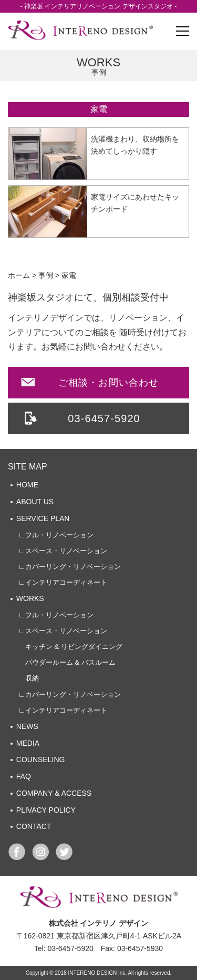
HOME (27, 485)
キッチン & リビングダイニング (70, 647)
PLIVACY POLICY (46, 810)
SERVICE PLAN (43, 518)
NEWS (27, 726)
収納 (29, 678)
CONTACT (34, 826)
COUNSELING (41, 759)
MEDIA (28, 743)
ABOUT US (35, 502)
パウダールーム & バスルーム (67, 662)
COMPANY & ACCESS (54, 793)
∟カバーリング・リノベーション (70, 567)
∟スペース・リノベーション (63, 551)
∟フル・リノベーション (56, 535)
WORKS (30, 598)
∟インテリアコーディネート (63, 582)
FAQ (24, 776)
